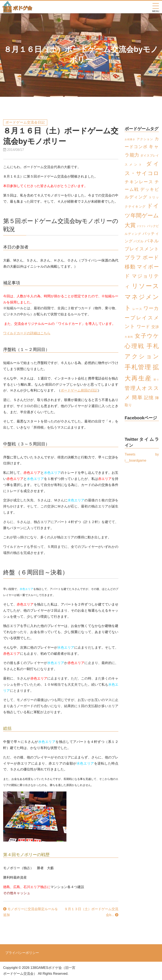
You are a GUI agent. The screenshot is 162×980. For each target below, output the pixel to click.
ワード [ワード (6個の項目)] (143, 327)
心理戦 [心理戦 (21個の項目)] (135, 346)
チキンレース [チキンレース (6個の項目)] (139, 182)
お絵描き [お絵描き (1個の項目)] (130, 139)
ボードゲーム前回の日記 (79, 390)
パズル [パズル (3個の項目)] (138, 241)
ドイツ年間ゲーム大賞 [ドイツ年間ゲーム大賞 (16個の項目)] (142, 215)
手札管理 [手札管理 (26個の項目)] (138, 367)
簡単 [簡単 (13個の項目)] (137, 397)
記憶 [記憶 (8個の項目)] (149, 398)
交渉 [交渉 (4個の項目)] (155, 327)
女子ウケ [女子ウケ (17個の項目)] (147, 336)
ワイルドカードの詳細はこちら (27, 333)
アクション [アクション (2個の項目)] (145, 139)
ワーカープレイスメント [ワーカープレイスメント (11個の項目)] (142, 317)
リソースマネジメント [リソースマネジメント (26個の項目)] (142, 297)
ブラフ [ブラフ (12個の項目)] (133, 258)
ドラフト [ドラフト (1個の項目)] (141, 226)
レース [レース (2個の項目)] (137, 309)
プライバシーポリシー (22, 953)
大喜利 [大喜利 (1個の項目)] (129, 337)
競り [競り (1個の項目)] (156, 380)
